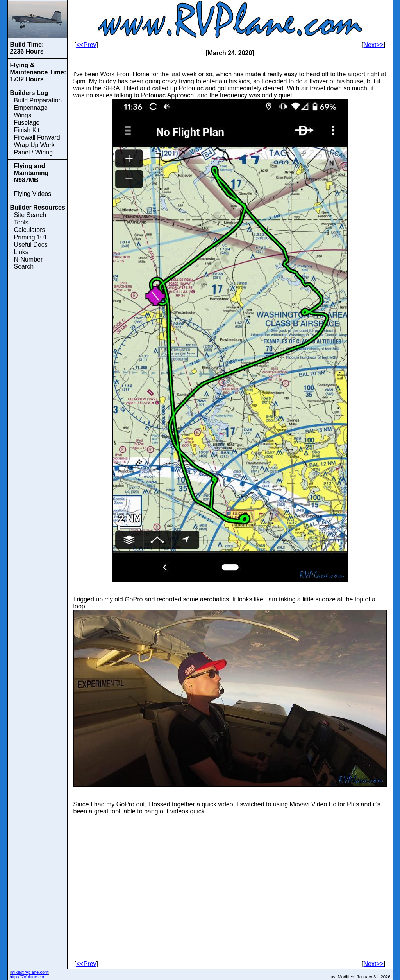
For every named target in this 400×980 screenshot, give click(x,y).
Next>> (373, 45)
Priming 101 (31, 237)
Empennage (31, 108)
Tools (21, 222)
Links (21, 252)
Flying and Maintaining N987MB (31, 173)
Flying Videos (33, 194)
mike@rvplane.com (30, 972)
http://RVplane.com (28, 977)
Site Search (30, 215)
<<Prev (86, 45)
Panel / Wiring (34, 152)
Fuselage (27, 123)
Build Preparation (38, 100)
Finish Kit (27, 130)
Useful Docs (31, 245)
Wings (23, 115)
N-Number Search (29, 263)
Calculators (30, 230)
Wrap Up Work (34, 145)
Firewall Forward (37, 137)
